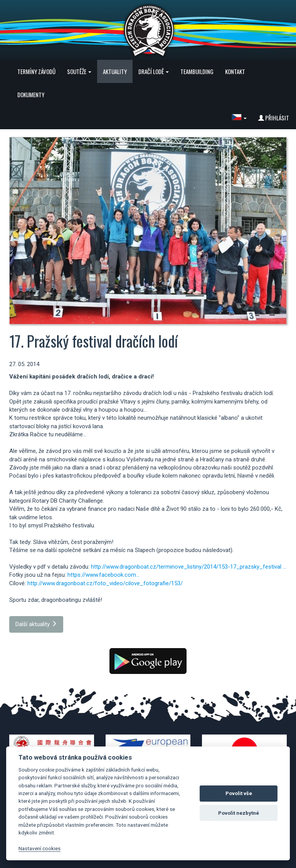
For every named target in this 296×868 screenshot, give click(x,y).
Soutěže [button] (79, 71)
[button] (239, 118)
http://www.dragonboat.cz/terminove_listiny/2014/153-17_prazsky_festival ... (189, 567)
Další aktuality (36, 624)
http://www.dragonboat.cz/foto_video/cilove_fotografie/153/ (105, 583)
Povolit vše (239, 793)
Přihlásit (274, 118)
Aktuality (115, 71)
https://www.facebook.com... (103, 575)
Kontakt (235, 71)
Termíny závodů (36, 71)
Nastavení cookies (40, 848)
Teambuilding (197, 71)
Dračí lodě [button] (154, 71)
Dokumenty (31, 95)
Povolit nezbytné (239, 813)
